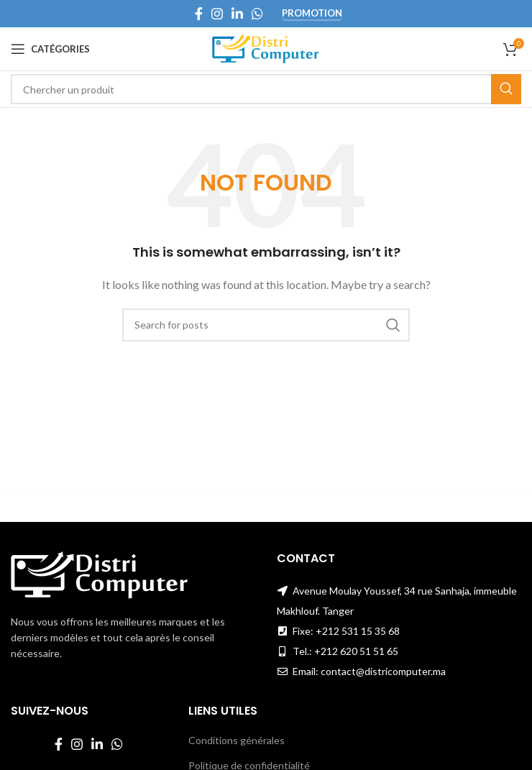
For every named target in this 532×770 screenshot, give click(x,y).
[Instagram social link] (217, 14)
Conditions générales (237, 740)
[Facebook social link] (199, 14)
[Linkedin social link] (237, 14)
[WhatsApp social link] (257, 14)
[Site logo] (266, 48)
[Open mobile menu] (50, 49)
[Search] (266, 89)
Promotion (312, 13)
